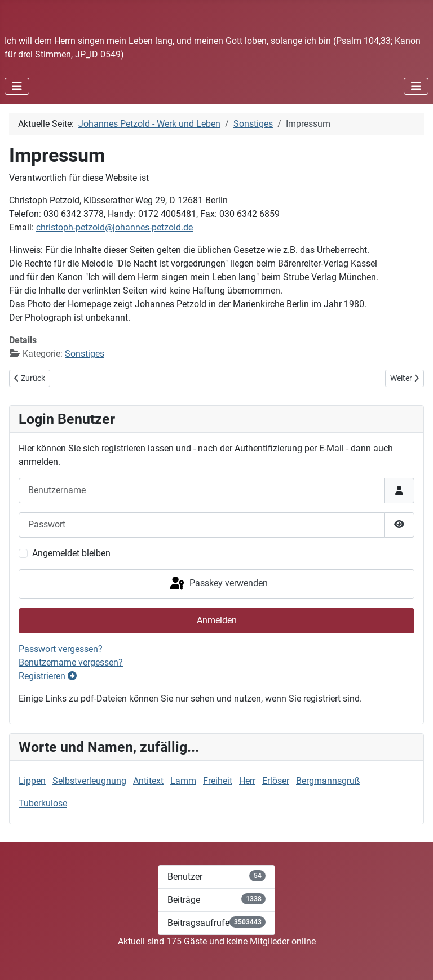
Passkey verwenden (218, 584)
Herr (247, 781)
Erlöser (276, 781)
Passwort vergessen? (61, 649)
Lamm (183, 781)
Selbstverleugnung (89, 781)
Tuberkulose (43, 803)
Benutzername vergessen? (71, 662)
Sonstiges (85, 354)
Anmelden (217, 620)
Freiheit (218, 781)
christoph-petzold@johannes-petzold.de (114, 227)
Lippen (32, 781)
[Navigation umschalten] (17, 86)
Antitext (148, 781)
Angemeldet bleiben (71, 553)
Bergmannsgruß (328, 781)
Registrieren (48, 676)
